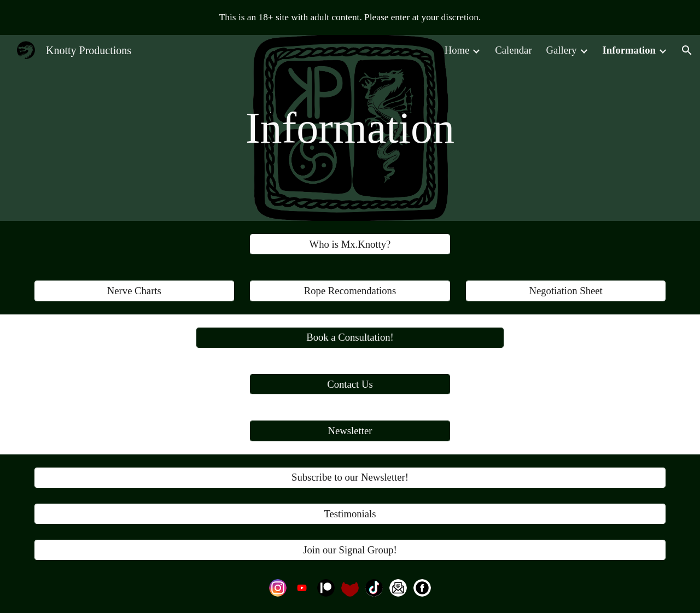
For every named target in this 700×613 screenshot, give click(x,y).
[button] (687, 50)
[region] (350, 17)
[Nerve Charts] (134, 291)
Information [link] (629, 50)
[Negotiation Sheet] (566, 291)
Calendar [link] (513, 50)
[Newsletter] (350, 431)
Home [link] (457, 50)
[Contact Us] (350, 384)
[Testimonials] (350, 514)
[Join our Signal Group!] (350, 550)
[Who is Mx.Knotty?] (350, 244)
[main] (350, 128)
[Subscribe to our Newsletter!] (350, 478)
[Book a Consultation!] (350, 338)
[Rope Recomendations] (350, 291)
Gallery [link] (562, 50)
